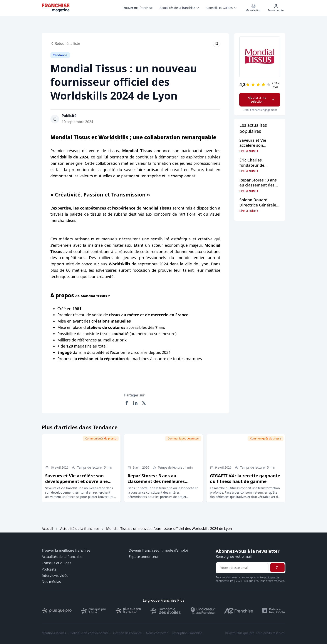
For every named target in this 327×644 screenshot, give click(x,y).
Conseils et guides (57, 563)
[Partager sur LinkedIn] (135, 403)
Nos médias (51, 582)
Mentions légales (54, 633)
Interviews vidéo (55, 576)
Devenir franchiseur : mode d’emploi (158, 550)
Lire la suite (249, 151)
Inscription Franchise (187, 633)
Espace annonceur (144, 557)
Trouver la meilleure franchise (66, 550)
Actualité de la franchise (80, 529)
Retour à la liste (65, 43)
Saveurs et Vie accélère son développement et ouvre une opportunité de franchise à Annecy (77, 484)
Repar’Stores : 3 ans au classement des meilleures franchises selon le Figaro (156, 481)
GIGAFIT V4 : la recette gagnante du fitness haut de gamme (245, 478)
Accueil (48, 529)
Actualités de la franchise (62, 557)
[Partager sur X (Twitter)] (144, 403)
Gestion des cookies (127, 633)
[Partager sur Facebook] (127, 403)
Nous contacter (157, 633)
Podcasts (49, 569)
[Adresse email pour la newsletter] (243, 568)
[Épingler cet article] (217, 43)
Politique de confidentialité (90, 633)
